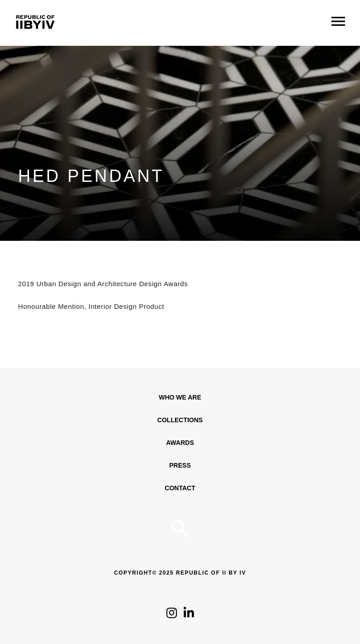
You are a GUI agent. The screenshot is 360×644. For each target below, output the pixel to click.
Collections (180, 420)
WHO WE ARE (180, 397)
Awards (180, 443)
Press (180, 465)
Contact (180, 488)
